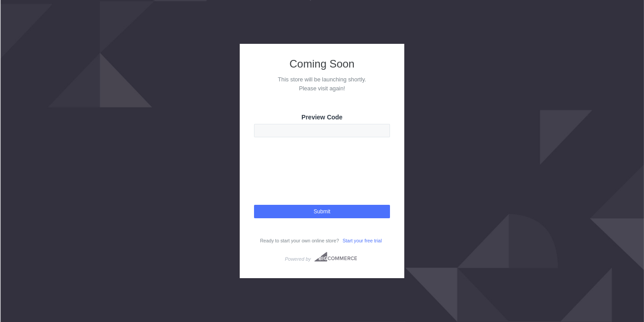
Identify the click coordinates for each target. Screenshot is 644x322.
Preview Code (322, 117)
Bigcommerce (336, 257)
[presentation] (322, 179)
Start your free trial (362, 241)
